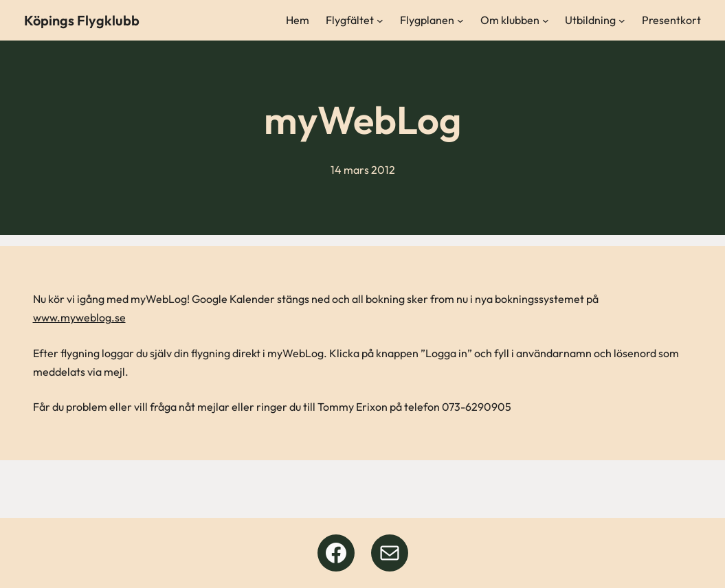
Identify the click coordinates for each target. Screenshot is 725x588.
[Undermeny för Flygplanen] (460, 21)
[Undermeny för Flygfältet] (380, 21)
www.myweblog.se (79, 317)
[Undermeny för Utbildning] (622, 21)
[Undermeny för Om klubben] (546, 21)
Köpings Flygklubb (82, 20)
